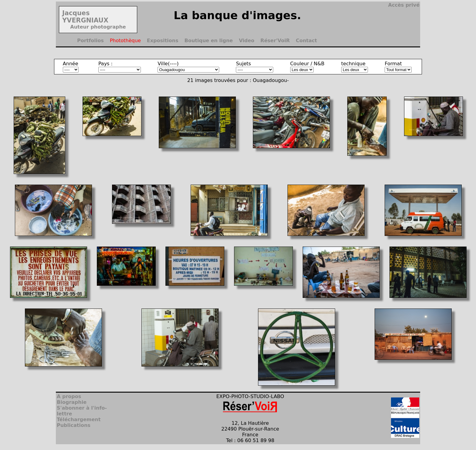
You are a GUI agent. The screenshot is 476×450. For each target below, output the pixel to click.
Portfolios (90, 41)
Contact (306, 41)
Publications (74, 425)
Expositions (163, 41)
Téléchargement (79, 419)
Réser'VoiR (275, 41)
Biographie (72, 402)
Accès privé (404, 5)
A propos (69, 396)
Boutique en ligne (209, 41)
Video (247, 41)
